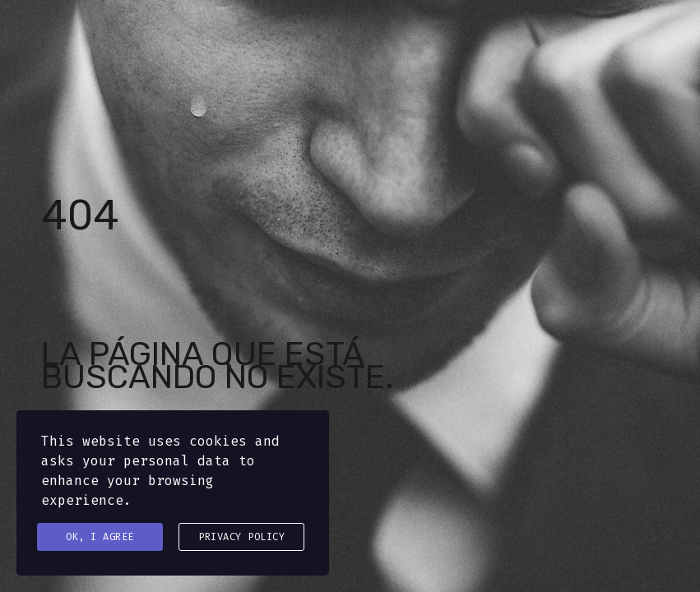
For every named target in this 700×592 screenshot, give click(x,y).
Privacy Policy (241, 537)
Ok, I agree (100, 537)
